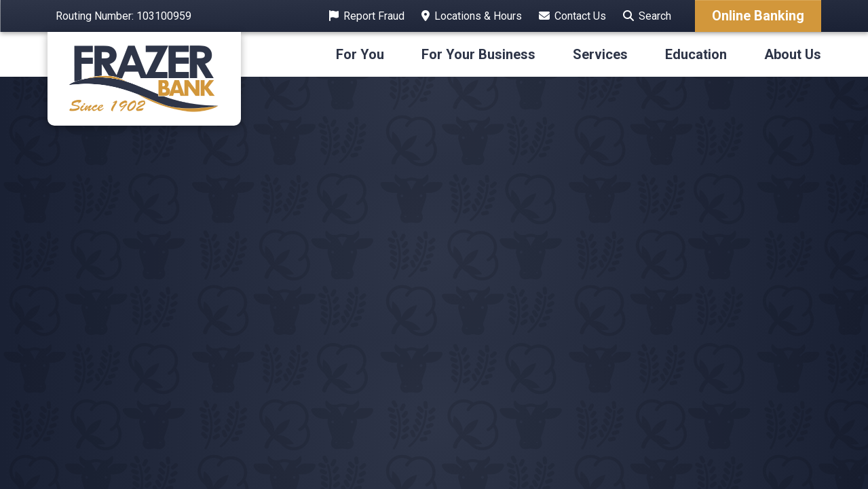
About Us (793, 54)
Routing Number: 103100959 (124, 16)
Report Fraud (374, 16)
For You (360, 54)
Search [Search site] (655, 16)
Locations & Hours (478, 16)
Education (696, 54)
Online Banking (758, 16)
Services (600, 54)
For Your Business (478, 54)
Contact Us (580, 16)
